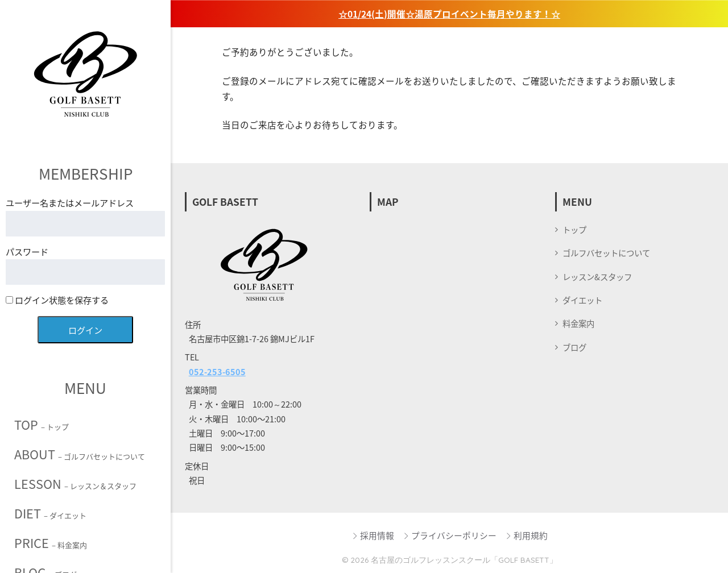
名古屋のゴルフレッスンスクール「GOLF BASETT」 (464, 560)
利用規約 (526, 535)
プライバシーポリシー (450, 535)
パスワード (27, 252)
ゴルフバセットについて (606, 253)
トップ (574, 230)
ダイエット (582, 300)
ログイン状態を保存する (57, 300)
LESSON (75, 484)
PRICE (51, 543)
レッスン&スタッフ (597, 277)
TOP (42, 425)
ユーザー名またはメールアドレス (70, 203)
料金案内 (578, 323)
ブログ (574, 347)
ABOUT (80, 454)
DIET (50, 513)
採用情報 (373, 535)
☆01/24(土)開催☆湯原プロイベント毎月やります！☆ (449, 14)
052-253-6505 (217, 372)
